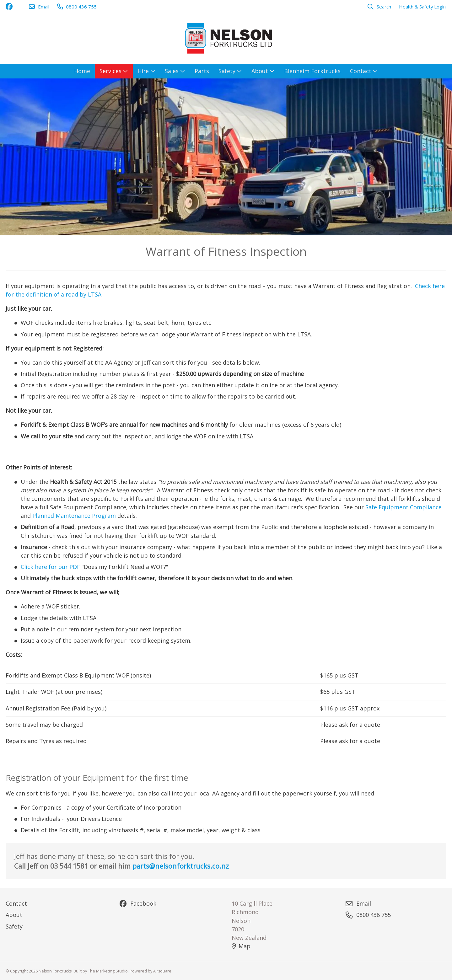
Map (241, 946)
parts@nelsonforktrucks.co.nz (181, 866)
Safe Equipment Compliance (404, 507)
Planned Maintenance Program (74, 516)
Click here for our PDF (50, 567)
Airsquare (162, 971)
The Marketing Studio (108, 971)
